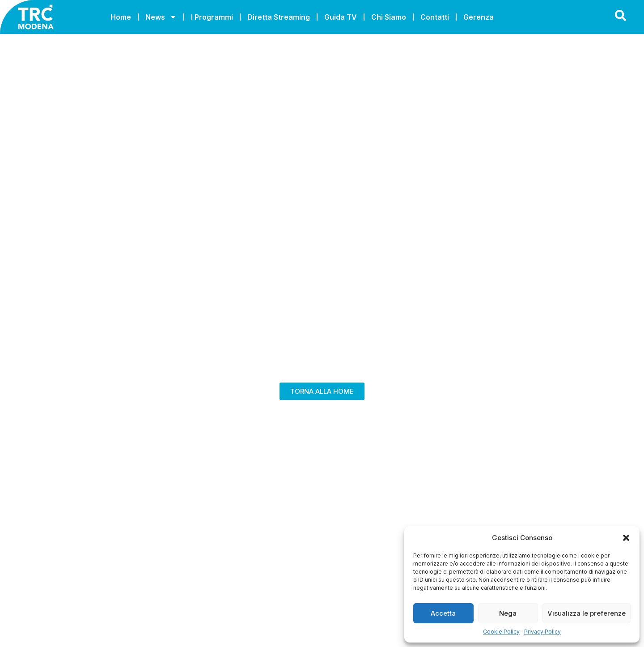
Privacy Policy (542, 632)
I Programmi (212, 17)
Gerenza (479, 17)
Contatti (435, 17)
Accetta (443, 613)
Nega (508, 613)
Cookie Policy (501, 632)
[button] (626, 538)
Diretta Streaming (279, 17)
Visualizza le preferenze (587, 613)
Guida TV (341, 17)
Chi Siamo (389, 17)
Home (121, 17)
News (161, 17)
